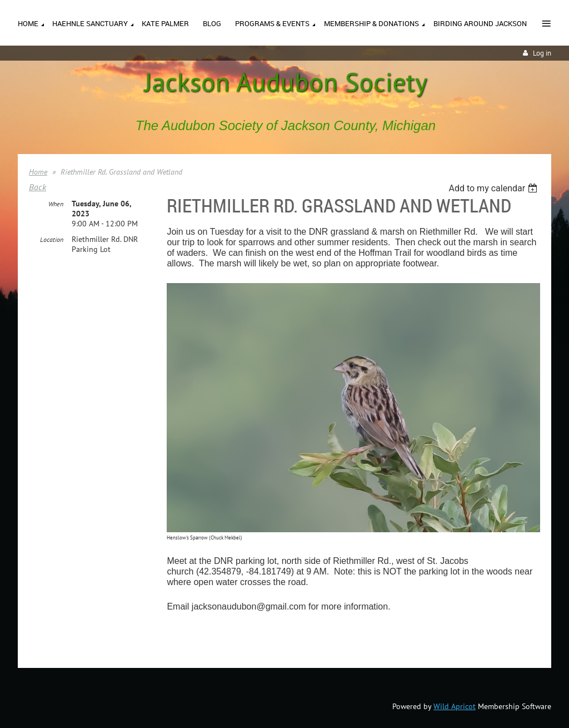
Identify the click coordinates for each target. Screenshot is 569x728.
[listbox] (494, 188)
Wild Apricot (455, 706)
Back (38, 187)
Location (52, 239)
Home (38, 172)
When (56, 204)
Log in (542, 53)
